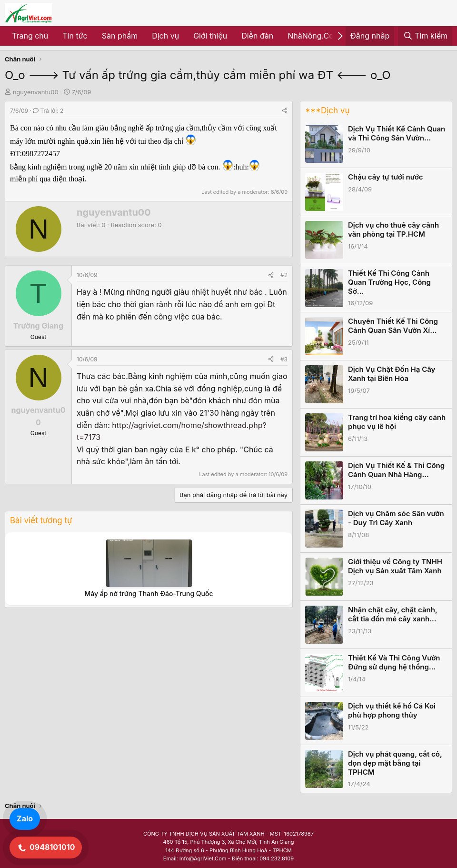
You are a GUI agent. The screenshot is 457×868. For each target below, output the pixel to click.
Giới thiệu (210, 36)
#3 (284, 359)
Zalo (25, 818)
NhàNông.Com (314, 36)
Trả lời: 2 (48, 111)
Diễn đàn (257, 36)
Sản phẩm (120, 36)
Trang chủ (30, 36)
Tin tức (75, 36)
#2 (284, 275)
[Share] (285, 111)
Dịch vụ (165, 36)
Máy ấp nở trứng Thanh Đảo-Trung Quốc (149, 594)
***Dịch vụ (327, 110)
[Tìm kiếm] (425, 36)
